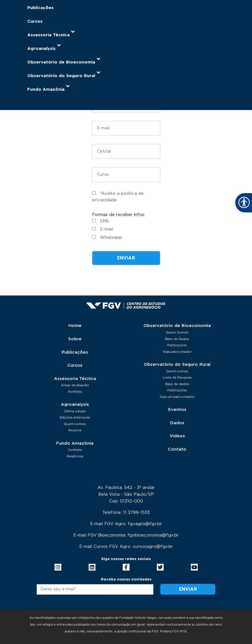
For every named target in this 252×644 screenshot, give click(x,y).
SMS (104, 221)
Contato (177, 449)
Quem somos (75, 424)
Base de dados (177, 384)
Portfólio (75, 392)
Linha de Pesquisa (177, 378)
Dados (177, 423)
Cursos (35, 21)
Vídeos (177, 436)
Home (75, 326)
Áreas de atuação (75, 385)
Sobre (75, 339)
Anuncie (75, 430)
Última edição (75, 411)
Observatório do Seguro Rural (177, 365)
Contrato (75, 450)
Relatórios (75, 456)
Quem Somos (177, 332)
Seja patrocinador (177, 352)
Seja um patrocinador (177, 397)
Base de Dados (177, 339)
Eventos (177, 410)
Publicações (40, 8)
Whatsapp (111, 237)
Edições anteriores (75, 418)
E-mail (106, 229)
